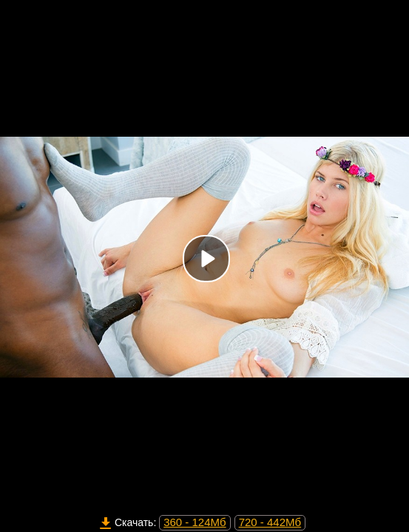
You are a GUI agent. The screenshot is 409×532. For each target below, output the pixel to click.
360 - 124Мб (195, 522)
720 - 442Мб (270, 522)
